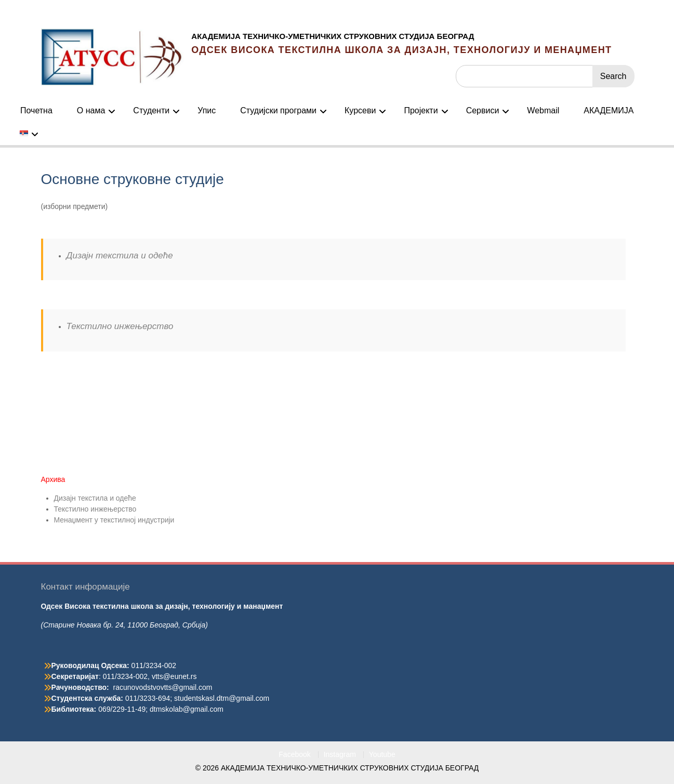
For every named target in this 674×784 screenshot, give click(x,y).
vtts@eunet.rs (174, 676)
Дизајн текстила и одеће (120, 256)
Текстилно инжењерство (120, 326)
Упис (207, 110)
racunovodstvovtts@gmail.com (163, 687)
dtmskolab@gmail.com (187, 709)
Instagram (340, 755)
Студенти (151, 110)
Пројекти (421, 110)
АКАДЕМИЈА (609, 110)
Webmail (543, 110)
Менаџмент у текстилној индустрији (114, 520)
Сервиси (483, 110)
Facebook (294, 755)
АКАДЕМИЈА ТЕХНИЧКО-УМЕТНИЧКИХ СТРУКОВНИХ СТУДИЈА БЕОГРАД (333, 36)
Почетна (36, 110)
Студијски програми (278, 110)
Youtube (382, 755)
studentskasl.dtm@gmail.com (222, 698)
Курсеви (360, 110)
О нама (91, 110)
